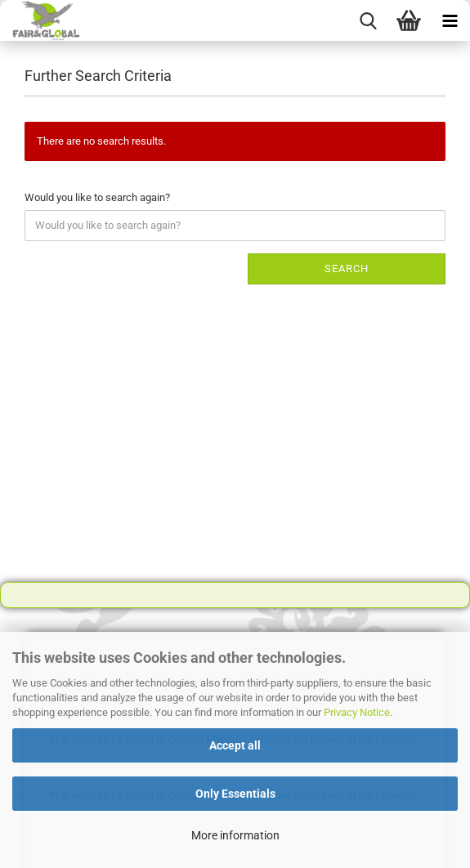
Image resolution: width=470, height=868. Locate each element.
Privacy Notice (357, 712)
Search (347, 268)
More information (235, 835)
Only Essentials (235, 794)
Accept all (235, 745)
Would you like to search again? (97, 197)
